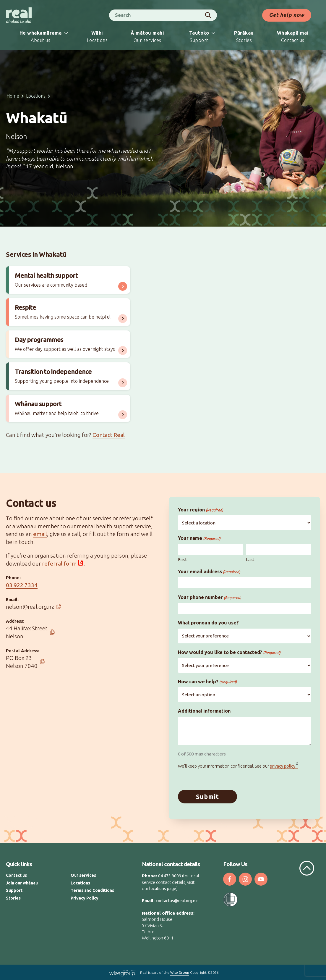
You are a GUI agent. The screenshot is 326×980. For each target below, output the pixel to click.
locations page (163, 888)
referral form (59, 564)
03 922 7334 (22, 585)
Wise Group (180, 972)
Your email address (209, 572)
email (40, 534)
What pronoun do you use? (208, 623)
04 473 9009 (170, 876)
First (183, 560)
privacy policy (283, 766)
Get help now (287, 15)
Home (13, 96)
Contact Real (109, 435)
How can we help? (207, 682)
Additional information (204, 711)
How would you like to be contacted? (229, 652)
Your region (201, 510)
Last (250, 560)
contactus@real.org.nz (177, 900)
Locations (36, 96)
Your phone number (210, 597)
